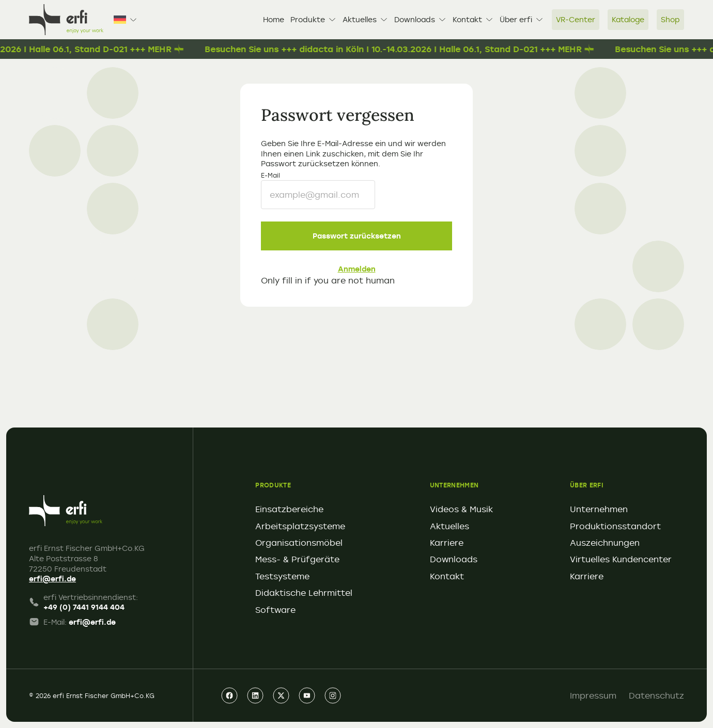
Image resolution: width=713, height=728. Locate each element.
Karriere (447, 543)
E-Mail (270, 175)
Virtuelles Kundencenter (621, 559)
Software (275, 610)
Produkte (313, 19)
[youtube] (307, 695)
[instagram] (333, 695)
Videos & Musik (461, 509)
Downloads (420, 19)
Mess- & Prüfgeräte (297, 559)
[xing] (281, 695)
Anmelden (357, 269)
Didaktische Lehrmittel (304, 593)
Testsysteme (282, 576)
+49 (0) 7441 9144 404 (84, 607)
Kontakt (473, 19)
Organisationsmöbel (299, 543)
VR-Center (576, 19)
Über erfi (522, 19)
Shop (670, 19)
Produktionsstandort (615, 526)
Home (274, 19)
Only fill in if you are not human (328, 280)
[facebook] (229, 695)
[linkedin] (255, 695)
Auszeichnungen (605, 543)
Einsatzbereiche (289, 509)
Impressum (593, 695)
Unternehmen (599, 509)
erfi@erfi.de (52, 579)
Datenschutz (656, 695)
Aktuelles (365, 19)
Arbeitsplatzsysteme (300, 526)
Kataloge (628, 19)
